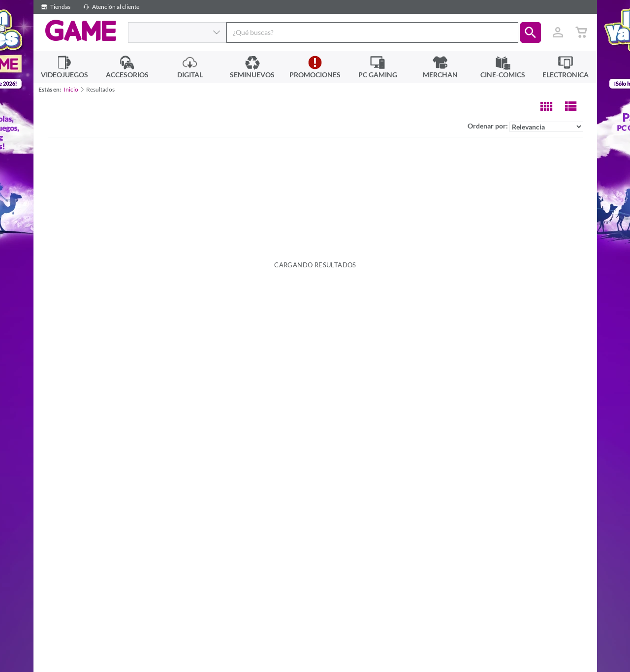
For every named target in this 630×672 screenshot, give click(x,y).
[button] (531, 32)
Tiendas (54, 7)
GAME (80, 31)
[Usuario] (558, 32)
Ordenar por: (525, 127)
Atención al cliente (110, 7)
